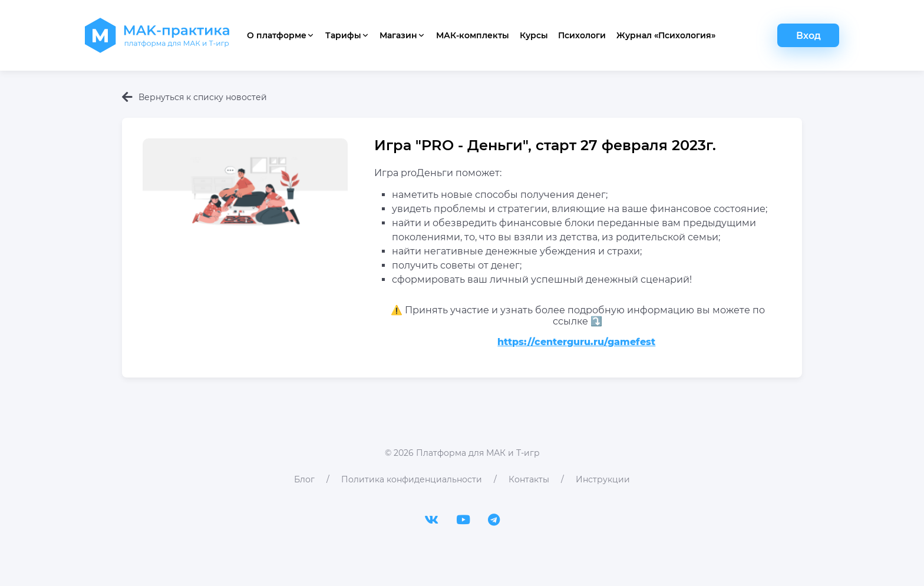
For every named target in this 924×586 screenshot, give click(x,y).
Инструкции (603, 479)
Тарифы (347, 35)
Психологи (582, 35)
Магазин (402, 35)
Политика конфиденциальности (412, 479)
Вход (808, 36)
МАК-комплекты (473, 35)
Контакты (529, 479)
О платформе (281, 35)
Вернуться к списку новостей (194, 97)
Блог (304, 479)
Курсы (534, 35)
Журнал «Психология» (666, 35)
